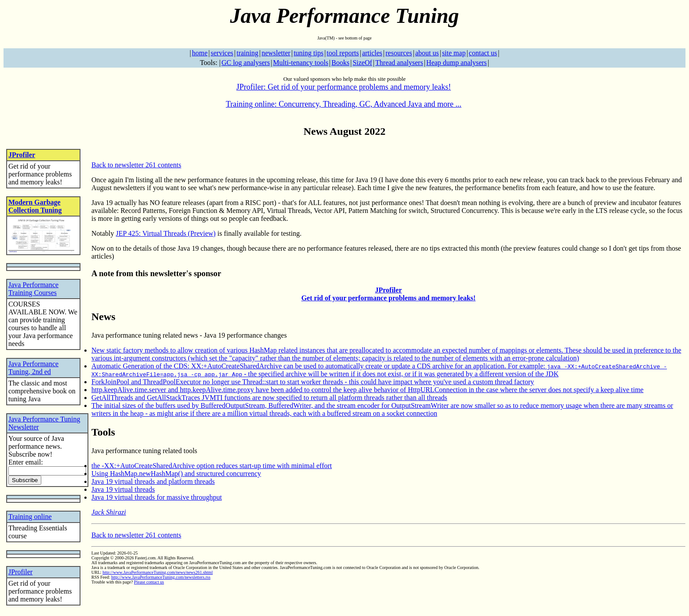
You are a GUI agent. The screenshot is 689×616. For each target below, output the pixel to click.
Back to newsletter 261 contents (136, 165)
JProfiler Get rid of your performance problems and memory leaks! (389, 294)
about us (427, 53)
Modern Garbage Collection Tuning (35, 206)
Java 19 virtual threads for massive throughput (157, 497)
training (247, 53)
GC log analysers (246, 63)
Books (340, 63)
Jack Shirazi (109, 512)
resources (399, 53)
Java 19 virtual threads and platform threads (153, 481)
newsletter (276, 53)
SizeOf (362, 63)
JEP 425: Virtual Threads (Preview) (166, 233)
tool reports (343, 53)
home (200, 53)
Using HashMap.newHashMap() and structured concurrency (176, 474)
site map (454, 53)
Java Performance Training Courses (33, 289)
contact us (483, 53)
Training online (30, 517)
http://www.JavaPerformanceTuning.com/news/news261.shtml (158, 572)
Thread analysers (399, 63)
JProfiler (22, 155)
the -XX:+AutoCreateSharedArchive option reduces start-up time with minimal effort (212, 466)
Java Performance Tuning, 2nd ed (33, 368)
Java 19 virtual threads (123, 489)
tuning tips (308, 53)
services (222, 53)
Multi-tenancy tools (301, 63)
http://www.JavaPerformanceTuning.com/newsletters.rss (161, 577)
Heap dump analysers (457, 63)
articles (372, 53)
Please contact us (149, 582)
